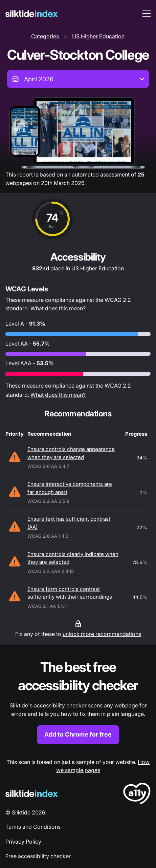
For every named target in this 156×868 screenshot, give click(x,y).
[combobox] (78, 79)
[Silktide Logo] (32, 794)
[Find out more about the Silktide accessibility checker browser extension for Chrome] (78, 701)
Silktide (21, 812)
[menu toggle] (147, 14)
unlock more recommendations (102, 634)
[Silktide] (32, 14)
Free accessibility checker (38, 856)
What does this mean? (58, 308)
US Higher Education (98, 36)
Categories (45, 36)
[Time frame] (78, 79)
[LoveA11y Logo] (137, 795)
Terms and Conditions (33, 827)
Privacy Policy (23, 842)
